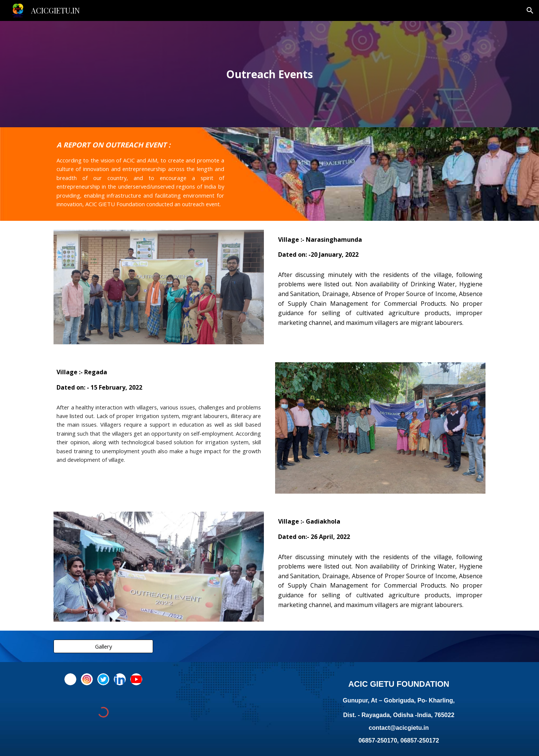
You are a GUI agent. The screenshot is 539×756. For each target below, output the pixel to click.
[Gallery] (103, 647)
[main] (269, 74)
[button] (530, 10)
